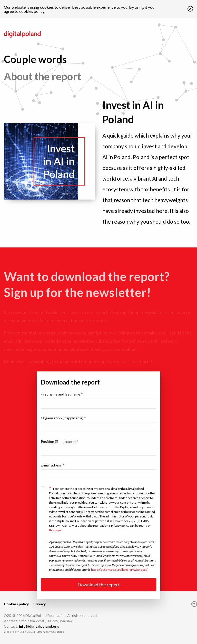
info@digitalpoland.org (39, 626)
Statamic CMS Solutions (50, 632)
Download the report (99, 585)
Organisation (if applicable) (63, 418)
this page (55, 530)
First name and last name (62, 394)
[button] (190, 10)
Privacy (40, 604)
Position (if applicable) (60, 442)
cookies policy (32, 11)
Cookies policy (16, 604)
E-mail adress (53, 465)
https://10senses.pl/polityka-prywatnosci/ (119, 570)
